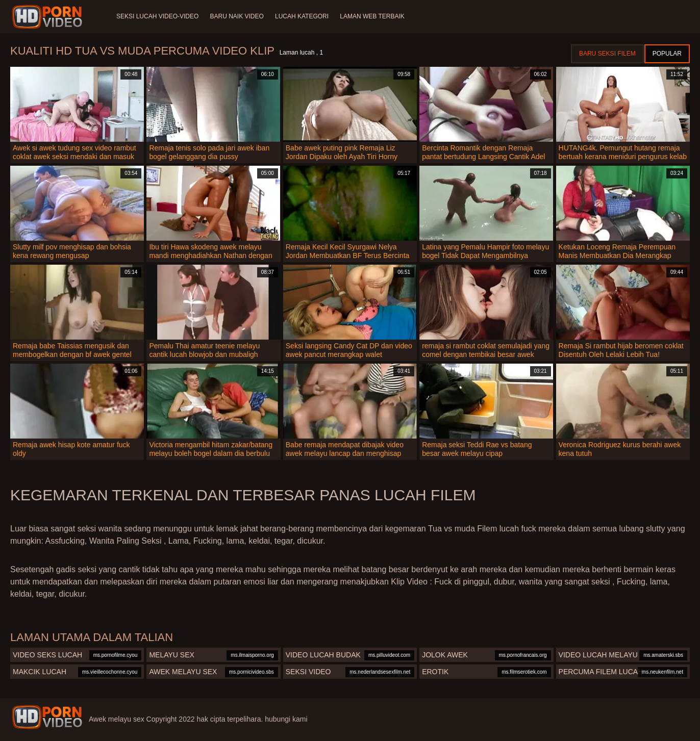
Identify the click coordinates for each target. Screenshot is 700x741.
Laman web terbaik (375, 16)
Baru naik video (237, 16)
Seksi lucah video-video (157, 16)
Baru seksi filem (607, 54)
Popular (667, 54)
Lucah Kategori (304, 16)
